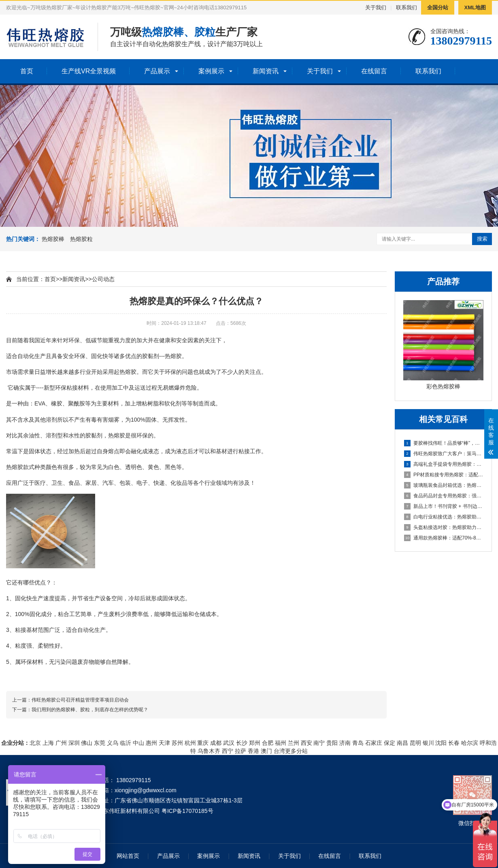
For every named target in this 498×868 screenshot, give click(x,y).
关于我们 (376, 7)
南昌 (402, 743)
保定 (389, 743)
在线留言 (374, 71)
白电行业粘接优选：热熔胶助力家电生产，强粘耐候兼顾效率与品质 (444, 517)
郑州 (255, 743)
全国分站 (438, 7)
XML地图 (475, 7)
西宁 (228, 751)
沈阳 (441, 743)
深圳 (74, 743)
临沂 (126, 743)
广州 (61, 743)
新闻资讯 (266, 71)
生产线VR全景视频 (89, 71)
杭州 (190, 743)
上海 (48, 743)
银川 (428, 743)
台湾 (279, 751)
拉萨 (240, 751)
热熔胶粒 (81, 239)
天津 (164, 743)
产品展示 (157, 71)
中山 (138, 743)
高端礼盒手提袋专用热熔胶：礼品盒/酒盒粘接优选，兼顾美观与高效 (444, 464)
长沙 (242, 743)
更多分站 (296, 751)
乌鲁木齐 (209, 751)
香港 (253, 751)
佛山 (87, 743)
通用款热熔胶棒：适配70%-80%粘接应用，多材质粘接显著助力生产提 (444, 538)
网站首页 (128, 856)
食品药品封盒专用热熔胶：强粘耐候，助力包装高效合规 (444, 496)
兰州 (294, 743)
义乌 (113, 743)
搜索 (482, 239)
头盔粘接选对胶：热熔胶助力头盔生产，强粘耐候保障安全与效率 (444, 527)
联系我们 (406, 7)
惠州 (151, 743)
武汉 (229, 743)
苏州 (177, 743)
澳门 (266, 751)
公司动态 (103, 279)
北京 (35, 743)
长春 (454, 743)
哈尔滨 (470, 743)
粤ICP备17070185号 (187, 811)
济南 (345, 743)
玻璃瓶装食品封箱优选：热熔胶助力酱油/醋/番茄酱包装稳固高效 (444, 485)
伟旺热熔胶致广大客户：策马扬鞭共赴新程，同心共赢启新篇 (444, 454)
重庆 (203, 743)
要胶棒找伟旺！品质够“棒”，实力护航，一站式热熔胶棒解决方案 (444, 443)
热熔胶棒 (53, 239)
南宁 (319, 743)
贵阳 (332, 743)
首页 (27, 71)
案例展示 (211, 71)
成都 (216, 743)
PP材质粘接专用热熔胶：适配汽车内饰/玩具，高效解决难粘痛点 (444, 475)
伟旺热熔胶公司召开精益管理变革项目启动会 (80, 700)
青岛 (358, 743)
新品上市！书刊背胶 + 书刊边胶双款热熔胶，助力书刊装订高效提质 (444, 506)
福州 (281, 743)
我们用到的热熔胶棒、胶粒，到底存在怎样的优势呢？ (90, 710)
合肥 (268, 743)
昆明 (415, 743)
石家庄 (374, 743)
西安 (306, 743)
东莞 (100, 743)
